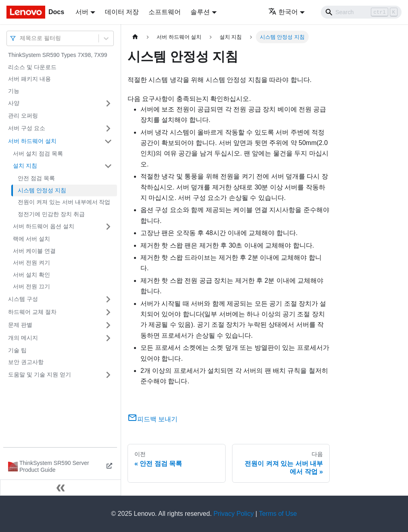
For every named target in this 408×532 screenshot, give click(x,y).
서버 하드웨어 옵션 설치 (44, 226)
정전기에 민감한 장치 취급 (51, 214)
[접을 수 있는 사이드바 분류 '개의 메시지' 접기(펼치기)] (108, 338)
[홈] (135, 37)
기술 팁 (17, 350)
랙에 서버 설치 (31, 239)
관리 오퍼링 (23, 116)
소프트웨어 (165, 12)
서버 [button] (82, 12)
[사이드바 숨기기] (61, 488)
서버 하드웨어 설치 (32, 141)
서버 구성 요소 (27, 128)
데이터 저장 (122, 12)
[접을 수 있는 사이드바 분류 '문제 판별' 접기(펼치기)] (108, 325)
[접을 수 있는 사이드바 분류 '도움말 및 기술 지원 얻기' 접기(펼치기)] (108, 375)
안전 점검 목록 (36, 178)
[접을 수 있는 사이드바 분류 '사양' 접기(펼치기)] (108, 103)
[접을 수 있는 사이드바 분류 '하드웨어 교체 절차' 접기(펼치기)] (108, 312)
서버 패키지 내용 (29, 79)
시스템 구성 (23, 299)
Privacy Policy (234, 514)
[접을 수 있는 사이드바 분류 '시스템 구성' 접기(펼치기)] (108, 299)
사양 (14, 103)
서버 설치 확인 (31, 275)
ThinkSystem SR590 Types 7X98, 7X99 (58, 55)
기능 (14, 91)
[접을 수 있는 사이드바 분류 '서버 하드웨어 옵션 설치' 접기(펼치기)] (108, 227)
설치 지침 (25, 166)
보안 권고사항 (26, 362)
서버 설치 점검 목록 (38, 154)
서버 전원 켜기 (31, 263)
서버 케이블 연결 (34, 251)
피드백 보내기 (153, 419)
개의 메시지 (23, 338)
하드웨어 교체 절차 (32, 312)
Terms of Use (278, 514)
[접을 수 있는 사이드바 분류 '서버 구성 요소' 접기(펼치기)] (108, 128)
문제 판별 (20, 325)
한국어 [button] (283, 12)
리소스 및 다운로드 (32, 67)
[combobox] (21, 38)
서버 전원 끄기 (31, 286)
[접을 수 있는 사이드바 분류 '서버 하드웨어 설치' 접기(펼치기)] (108, 141)
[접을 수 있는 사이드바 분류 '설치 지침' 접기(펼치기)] (108, 166)
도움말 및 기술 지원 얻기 (40, 374)
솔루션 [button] (200, 12)
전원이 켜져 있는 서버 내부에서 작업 (64, 202)
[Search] (361, 12)
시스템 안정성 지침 (42, 190)
